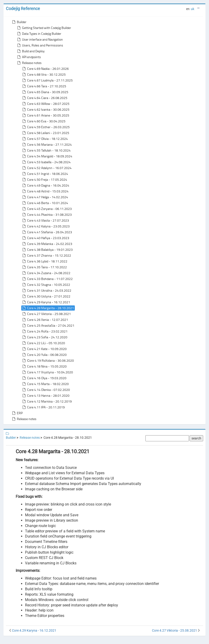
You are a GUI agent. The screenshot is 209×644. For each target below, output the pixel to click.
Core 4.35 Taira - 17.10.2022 (44, 267)
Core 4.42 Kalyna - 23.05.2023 (46, 226)
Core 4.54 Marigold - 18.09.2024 (47, 156)
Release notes (29, 63)
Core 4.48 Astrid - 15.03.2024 (45, 191)
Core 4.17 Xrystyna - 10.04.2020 (47, 372)
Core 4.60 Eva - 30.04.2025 (43, 121)
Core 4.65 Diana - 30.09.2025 (45, 92)
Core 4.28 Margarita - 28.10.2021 (48, 308)
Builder (19, 22)
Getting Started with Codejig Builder (44, 28)
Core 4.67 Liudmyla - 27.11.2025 (47, 80)
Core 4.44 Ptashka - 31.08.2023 (47, 215)
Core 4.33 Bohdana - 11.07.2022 (47, 279)
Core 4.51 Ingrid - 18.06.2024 (45, 174)
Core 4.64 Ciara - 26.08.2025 (44, 98)
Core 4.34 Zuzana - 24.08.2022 (46, 273)
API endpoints (29, 57)
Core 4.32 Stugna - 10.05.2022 (46, 285)
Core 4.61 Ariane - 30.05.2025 (45, 115)
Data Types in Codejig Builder (39, 34)
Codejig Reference (23, 9)
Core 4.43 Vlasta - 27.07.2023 (45, 220)
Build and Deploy (31, 51)
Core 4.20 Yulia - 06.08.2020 (44, 355)
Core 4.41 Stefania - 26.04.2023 (47, 232)
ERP (17, 413)
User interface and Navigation (40, 39)
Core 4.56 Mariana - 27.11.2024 (47, 145)
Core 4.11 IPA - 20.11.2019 (43, 407)
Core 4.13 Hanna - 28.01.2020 (45, 396)
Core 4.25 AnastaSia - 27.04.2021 (48, 326)
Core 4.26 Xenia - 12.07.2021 (45, 320)
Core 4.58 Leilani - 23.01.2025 (45, 133)
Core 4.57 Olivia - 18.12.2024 (45, 139)
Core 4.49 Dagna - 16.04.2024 (45, 185)
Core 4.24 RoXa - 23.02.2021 (45, 331)
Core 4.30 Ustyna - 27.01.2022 (46, 296)
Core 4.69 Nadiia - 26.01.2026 (45, 69)
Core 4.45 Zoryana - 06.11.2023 (47, 209)
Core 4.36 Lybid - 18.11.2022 (44, 261)
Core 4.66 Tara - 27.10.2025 (44, 86)
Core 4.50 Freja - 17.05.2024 (44, 180)
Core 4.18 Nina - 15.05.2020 (44, 366)
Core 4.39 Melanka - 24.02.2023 (47, 244)
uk (193, 9)
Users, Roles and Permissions (40, 45)
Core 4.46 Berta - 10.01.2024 (45, 203)
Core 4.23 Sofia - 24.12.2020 (44, 337)
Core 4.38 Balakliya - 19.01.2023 (47, 250)
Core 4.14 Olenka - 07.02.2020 (46, 390)
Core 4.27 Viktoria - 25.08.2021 (46, 314)
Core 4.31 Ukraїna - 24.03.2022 (46, 290)
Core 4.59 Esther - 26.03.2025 (46, 127)
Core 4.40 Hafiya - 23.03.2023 (45, 238)
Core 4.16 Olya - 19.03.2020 (44, 378)
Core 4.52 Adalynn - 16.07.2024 (47, 168)
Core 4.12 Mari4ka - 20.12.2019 (47, 401)
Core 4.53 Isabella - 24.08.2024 (46, 162)
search (196, 438)
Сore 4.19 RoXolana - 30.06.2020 (48, 361)
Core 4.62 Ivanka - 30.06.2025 (45, 110)
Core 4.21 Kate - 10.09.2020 (44, 349)
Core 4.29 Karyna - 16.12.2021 (46, 302)
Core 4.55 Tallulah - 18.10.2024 (46, 150)
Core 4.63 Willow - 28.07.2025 (45, 104)
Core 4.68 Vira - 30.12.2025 (44, 74)
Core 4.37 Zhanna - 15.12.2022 (46, 255)
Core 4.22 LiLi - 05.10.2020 (43, 343)
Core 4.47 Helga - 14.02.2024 (45, 197)
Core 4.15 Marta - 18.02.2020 (45, 384)
